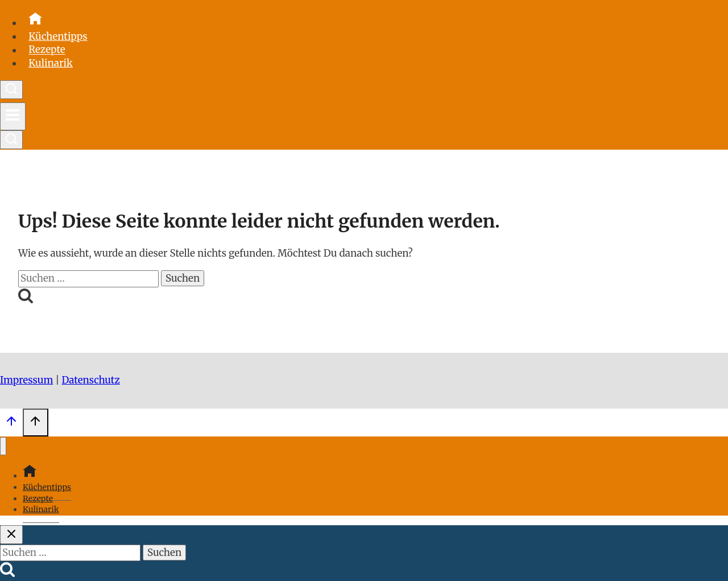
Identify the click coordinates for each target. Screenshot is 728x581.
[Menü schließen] (3, 446)
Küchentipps (58, 36)
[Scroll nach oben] (11, 424)
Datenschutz (91, 380)
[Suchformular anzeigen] (11, 90)
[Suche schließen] (11, 535)
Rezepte (47, 50)
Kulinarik (51, 63)
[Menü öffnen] (13, 116)
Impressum (26, 380)
